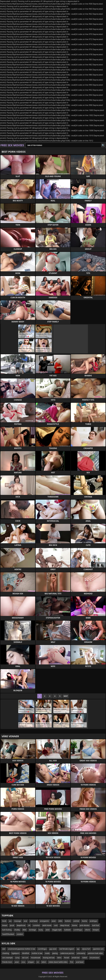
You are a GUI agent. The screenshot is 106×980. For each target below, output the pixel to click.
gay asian (53, 949)
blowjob (96, 930)
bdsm (44, 962)
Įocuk (12, 925)
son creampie (7, 958)
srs (38, 962)
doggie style (57, 930)
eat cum (25, 958)
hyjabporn (16, 953)
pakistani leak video (95, 953)
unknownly (81, 953)
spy (78, 949)
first (72, 962)
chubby (17, 930)
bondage (33, 930)
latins (59, 958)
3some (75, 925)
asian (54, 921)
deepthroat (21, 925)
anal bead (34, 921)
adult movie (47, 925)
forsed (67, 958)
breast (5, 925)
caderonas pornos (67, 953)
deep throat (65, 925)
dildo (25, 930)
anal (25, 921)
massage (18, 921)
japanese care (98, 949)
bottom (68, 921)
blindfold (26, 953)
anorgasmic (44, 921)
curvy (17, 958)
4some (84, 921)
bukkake (67, 930)
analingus (93, 921)
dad (4, 949)
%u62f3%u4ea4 (8, 934)
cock (56, 925)
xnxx (23, 962)
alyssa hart (86, 949)
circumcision (94, 958)
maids (47, 953)
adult (48, 930)
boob (4, 921)
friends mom (7, 962)
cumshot (36, 925)
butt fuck (96, 925)
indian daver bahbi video (58, 962)
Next (66, 696)
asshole (76, 921)
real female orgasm (67, 949)
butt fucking (7, 930)
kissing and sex (49, 958)
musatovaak (36, 958)
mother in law (37, 953)
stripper (31, 962)
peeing (55, 953)
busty (41, 930)
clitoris (88, 930)
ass (10, 921)
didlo (60, 921)
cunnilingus (78, 930)
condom (20, 934)
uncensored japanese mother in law (22, 949)
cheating (6, 953)
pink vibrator (85, 925)
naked (85, 958)
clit (29, 925)
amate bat (76, 958)
